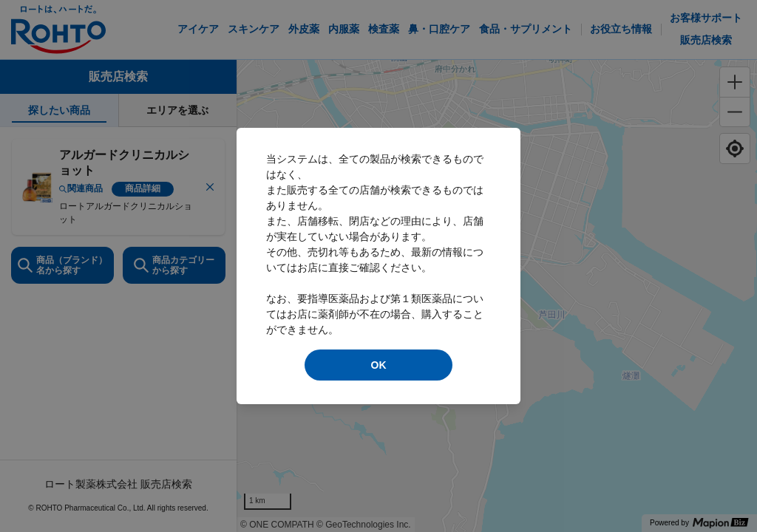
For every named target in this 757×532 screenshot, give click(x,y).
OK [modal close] (379, 365)
